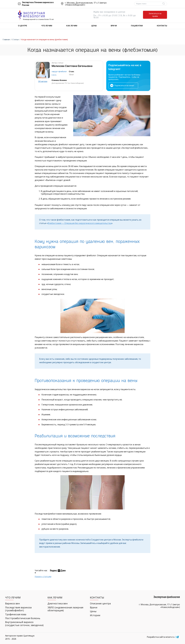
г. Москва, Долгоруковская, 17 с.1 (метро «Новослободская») (86, 4)
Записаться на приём (155, 15)
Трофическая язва (16, 614)
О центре (23, 26)
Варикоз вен (12, 604)
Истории (95, 615)
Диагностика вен (58, 604)
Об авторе (43, 81)
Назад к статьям (43, 576)
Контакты (162, 26)
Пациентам (137, 26)
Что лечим (47, 26)
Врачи (114, 26)
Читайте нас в (41, 571)
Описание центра (100, 604)
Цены (94, 26)
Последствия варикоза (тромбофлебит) (18, 609)
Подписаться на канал (124, 85)
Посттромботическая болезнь (23, 618)
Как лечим (72, 26)
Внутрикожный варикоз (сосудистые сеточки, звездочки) (24, 624)
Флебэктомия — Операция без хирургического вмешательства (80, 223)
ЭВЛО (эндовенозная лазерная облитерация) (65, 609)
